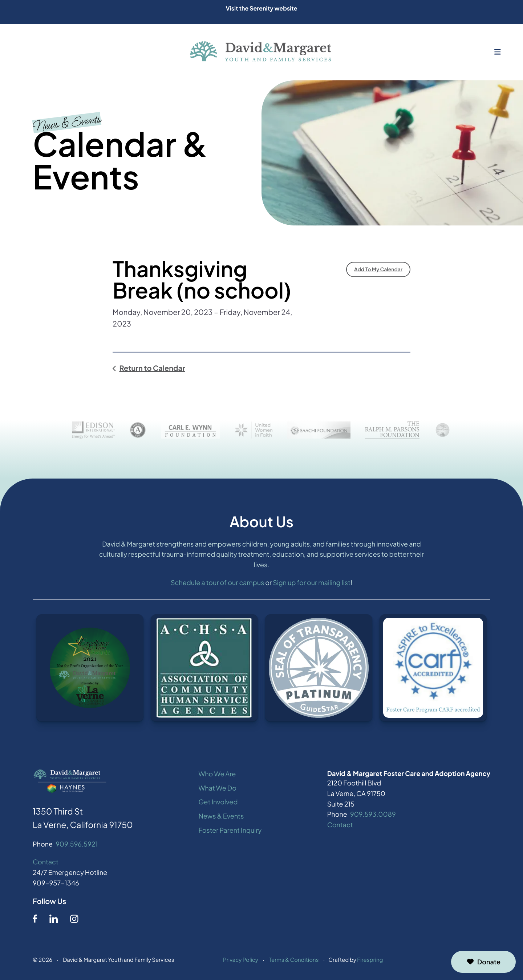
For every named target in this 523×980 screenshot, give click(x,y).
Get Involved (218, 803)
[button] (498, 52)
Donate (483, 962)
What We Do (218, 789)
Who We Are (217, 775)
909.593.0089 (373, 815)
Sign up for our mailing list (312, 583)
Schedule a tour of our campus (217, 583)
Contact (46, 863)
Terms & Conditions (294, 961)
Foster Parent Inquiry (230, 831)
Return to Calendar (152, 368)
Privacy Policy (241, 961)
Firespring (370, 961)
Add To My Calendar (378, 269)
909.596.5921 (77, 845)
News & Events (221, 817)
